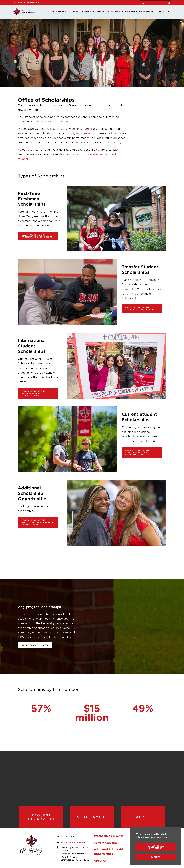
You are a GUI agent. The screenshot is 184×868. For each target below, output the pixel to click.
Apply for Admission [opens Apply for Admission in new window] (35, 645)
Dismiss (156, 857)
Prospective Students (65, 11)
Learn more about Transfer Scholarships (141, 309)
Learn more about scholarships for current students (137, 453)
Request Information (41, 817)
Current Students (93, 11)
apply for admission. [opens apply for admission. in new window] (82, 133)
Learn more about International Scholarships (33, 393)
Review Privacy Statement (156, 847)
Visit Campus (92, 817)
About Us (164, 11)
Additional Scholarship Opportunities (131, 11)
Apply (143, 817)
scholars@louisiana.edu (73, 842)
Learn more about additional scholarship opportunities (37, 522)
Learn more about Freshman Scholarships (37, 236)
